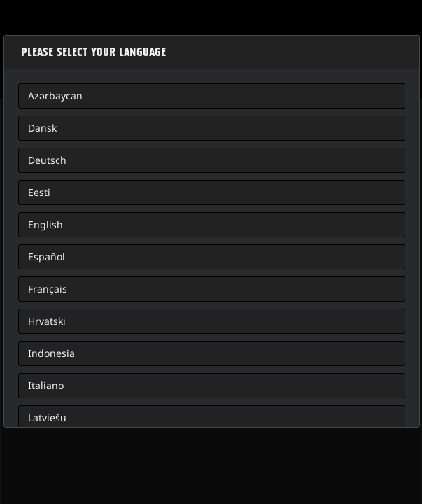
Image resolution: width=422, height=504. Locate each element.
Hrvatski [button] (47, 321)
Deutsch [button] (47, 160)
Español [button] (47, 257)
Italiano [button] (46, 385)
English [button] (45, 224)
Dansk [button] (42, 128)
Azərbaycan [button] (55, 96)
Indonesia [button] (51, 353)
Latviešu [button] (47, 418)
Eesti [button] (39, 192)
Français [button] (48, 289)
